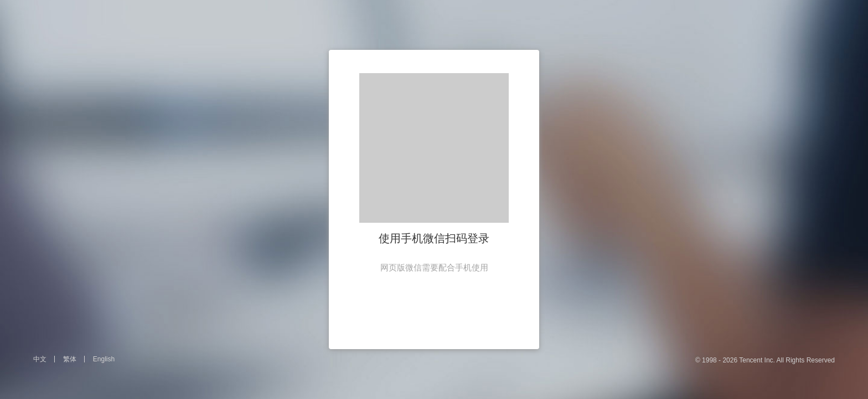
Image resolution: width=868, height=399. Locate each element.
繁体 (70, 359)
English (104, 359)
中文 (40, 359)
